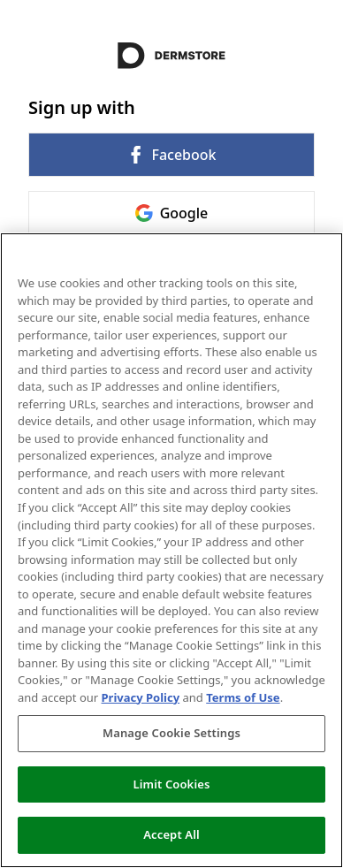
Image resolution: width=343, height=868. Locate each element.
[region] (171, 550)
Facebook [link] (171, 155)
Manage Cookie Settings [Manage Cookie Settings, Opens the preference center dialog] (171, 733)
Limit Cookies (172, 784)
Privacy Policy (141, 697)
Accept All (171, 834)
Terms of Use (243, 697)
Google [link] (172, 213)
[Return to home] (171, 56)
